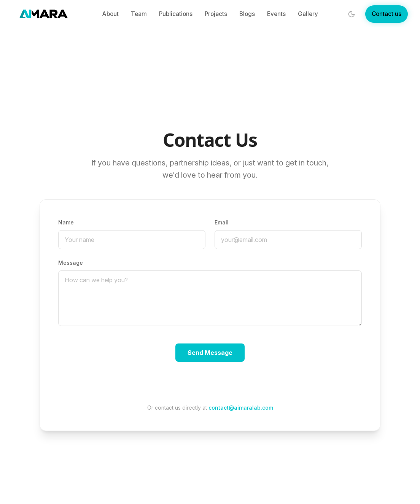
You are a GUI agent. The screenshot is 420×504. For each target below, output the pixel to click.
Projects (216, 14)
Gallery (308, 14)
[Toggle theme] (352, 14)
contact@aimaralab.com (241, 408)
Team (139, 14)
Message (71, 263)
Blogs (247, 14)
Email (222, 222)
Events (276, 14)
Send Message (210, 353)
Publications (176, 14)
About (110, 14)
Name (66, 222)
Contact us (387, 14)
